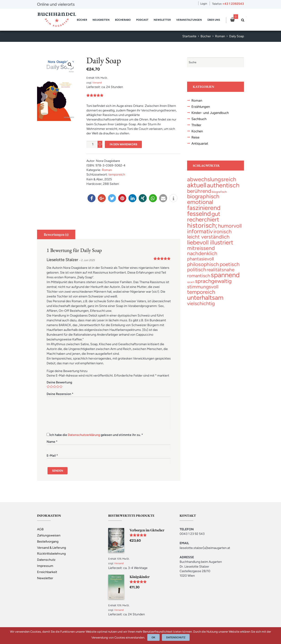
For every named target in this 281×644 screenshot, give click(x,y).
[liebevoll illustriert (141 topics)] (210, 242)
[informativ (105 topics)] (200, 231)
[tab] (56, 234)
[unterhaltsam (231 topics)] (205, 298)
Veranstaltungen (189, 20)
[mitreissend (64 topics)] (201, 248)
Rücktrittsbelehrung (51, 554)
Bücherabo (123, 20)
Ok (154, 637)
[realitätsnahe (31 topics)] (221, 270)
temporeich (117, 175)
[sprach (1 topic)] (191, 282)
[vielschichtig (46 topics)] (201, 303)
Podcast (142, 20)
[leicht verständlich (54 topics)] (208, 237)
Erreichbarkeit (47, 572)
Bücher (82, 20)
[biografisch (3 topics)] (219, 192)
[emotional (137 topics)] (200, 202)
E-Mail (52, 456)
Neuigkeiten (101, 20)
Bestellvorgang (48, 542)
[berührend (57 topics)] (199, 191)
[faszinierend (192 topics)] (204, 208)
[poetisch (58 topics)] (230, 264)
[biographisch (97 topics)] (203, 196)
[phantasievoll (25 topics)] (200, 259)
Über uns (214, 20)
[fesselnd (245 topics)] (199, 214)
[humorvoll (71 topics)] (230, 226)
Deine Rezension (60, 394)
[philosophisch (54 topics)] (203, 264)
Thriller (196, 125)
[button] (92, 198)
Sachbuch (199, 119)
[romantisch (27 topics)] (199, 276)
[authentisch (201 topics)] (223, 185)
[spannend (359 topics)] (225, 275)
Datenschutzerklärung (84, 435)
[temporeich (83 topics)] (201, 292)
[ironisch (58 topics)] (223, 231)
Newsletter (162, 20)
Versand (97, 83)
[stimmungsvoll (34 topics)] (203, 287)
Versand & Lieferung (51, 548)
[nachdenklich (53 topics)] (202, 253)
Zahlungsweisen (49, 535)
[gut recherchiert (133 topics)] (204, 217)
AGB (40, 529)
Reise (195, 137)
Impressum (45, 566)
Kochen (197, 131)
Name (52, 442)
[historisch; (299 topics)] (202, 225)
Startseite (189, 36)
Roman (220, 36)
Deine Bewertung (59, 382)
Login (204, 4)
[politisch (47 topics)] (197, 270)
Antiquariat (200, 143)
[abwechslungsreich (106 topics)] (212, 179)
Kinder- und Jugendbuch (210, 113)
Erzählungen (201, 107)
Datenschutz (46, 560)
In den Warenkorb (123, 144)
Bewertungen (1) (56, 234)
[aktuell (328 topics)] (197, 185)
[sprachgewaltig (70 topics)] (213, 281)
